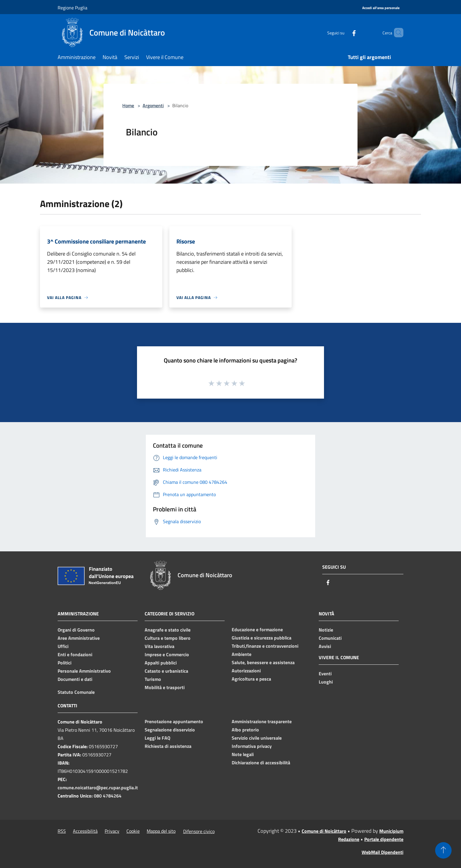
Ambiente (242, 654)
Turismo (153, 679)
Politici (65, 663)
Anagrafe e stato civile (168, 630)
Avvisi (325, 646)
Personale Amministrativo (84, 671)
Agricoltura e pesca (251, 679)
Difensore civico (199, 831)
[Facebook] (344, 32)
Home (128, 105)
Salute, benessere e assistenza (263, 662)
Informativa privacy (252, 746)
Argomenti (153, 105)
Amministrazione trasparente (262, 721)
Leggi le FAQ (157, 738)
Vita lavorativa (159, 646)
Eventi (325, 674)
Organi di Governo (76, 630)
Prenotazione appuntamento (174, 721)
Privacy (112, 831)
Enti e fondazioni (75, 654)
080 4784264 (108, 796)
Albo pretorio (245, 730)
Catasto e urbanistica (166, 671)
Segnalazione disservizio (170, 730)
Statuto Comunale (76, 692)
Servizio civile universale (257, 738)
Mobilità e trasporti (165, 687)
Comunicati (330, 638)
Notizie (326, 630)
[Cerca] (396, 33)
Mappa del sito (161, 831)
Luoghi (326, 682)
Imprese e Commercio (167, 654)
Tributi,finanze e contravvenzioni (265, 646)
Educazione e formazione (257, 629)
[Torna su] (443, 850)
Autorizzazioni (246, 671)
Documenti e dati (75, 679)
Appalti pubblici (161, 663)
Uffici (63, 646)
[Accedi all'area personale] (381, 8)
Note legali (243, 754)
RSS (62, 831)
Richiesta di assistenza (168, 746)
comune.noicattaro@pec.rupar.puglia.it (98, 788)
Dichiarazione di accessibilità (261, 763)
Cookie (133, 831)
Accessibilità (85, 831)
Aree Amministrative (79, 638)
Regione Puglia (72, 8)
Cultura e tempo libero (168, 638)
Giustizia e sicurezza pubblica (262, 638)
